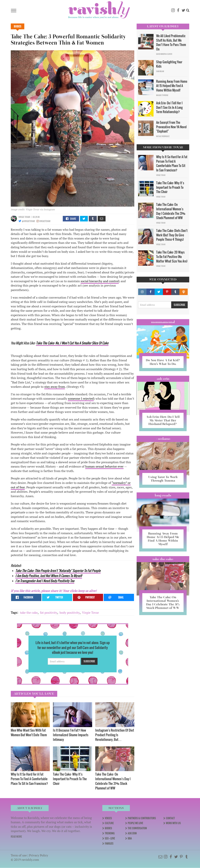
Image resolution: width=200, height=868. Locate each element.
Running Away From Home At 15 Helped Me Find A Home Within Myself (172, 86)
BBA (130, 838)
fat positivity (49, 613)
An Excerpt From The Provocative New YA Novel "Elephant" (171, 127)
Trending (110, 833)
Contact (170, 818)
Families (109, 843)
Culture (109, 823)
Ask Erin (163, 379)
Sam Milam (160, 71)
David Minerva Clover (164, 54)
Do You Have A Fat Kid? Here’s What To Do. (163, 362)
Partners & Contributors (142, 818)
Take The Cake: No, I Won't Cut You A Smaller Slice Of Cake (72, 343)
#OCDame (163, 439)
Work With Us (173, 823)
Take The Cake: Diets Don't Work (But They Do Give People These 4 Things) (172, 235)
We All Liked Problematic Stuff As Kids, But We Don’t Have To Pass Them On (171, 42)
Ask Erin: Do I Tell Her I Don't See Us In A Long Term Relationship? (169, 107)
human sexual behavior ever (104, 466)
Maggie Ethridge (162, 95)
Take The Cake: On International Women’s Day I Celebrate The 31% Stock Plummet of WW (113, 781)
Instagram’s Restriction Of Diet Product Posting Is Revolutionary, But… (115, 735)
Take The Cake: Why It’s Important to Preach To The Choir (70, 779)
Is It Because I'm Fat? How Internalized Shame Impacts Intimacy (71, 735)
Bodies (18, 26)
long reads (163, 495)
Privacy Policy (39, 855)
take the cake (29, 613)
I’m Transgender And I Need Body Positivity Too (45, 581)
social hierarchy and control (100, 281)
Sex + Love (110, 838)
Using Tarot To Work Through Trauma (163, 479)
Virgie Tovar (24, 217)
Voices (108, 818)
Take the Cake (163, 559)
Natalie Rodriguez (163, 136)
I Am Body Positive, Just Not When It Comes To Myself (49, 576)
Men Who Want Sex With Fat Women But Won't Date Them (29, 732)
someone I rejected (81, 399)
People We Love (135, 823)
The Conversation (137, 828)
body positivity (70, 613)
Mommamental (163, 322)
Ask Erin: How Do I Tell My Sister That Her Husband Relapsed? (163, 420)
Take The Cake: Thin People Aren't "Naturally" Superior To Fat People (58, 571)
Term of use (19, 855)
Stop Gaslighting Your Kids (169, 64)
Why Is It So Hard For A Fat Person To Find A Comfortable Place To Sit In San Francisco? (29, 779)
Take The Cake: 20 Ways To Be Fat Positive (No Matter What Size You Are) (172, 257)
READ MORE (16, 837)
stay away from (55, 387)
